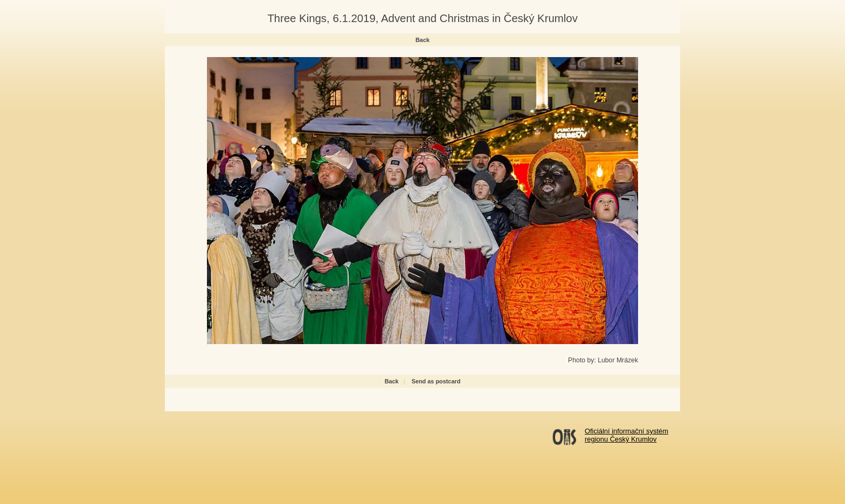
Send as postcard (436, 381)
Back (422, 40)
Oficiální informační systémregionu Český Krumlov (626, 435)
